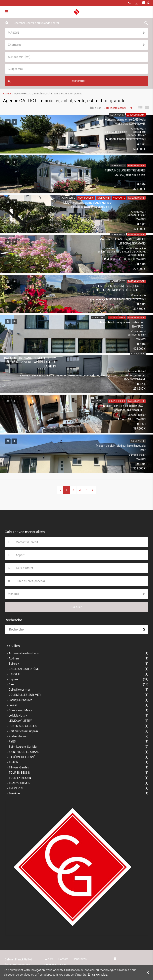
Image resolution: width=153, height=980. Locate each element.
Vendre (49, 959)
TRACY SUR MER (20, 783)
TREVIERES (16, 788)
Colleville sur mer (19, 689)
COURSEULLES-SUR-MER (25, 695)
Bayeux (13, 679)
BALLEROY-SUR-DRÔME (24, 669)
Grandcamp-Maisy (20, 710)
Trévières (15, 793)
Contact (62, 959)
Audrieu (14, 658)
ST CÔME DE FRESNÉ (22, 757)
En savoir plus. (106, 975)
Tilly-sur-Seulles (19, 767)
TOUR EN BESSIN (19, 772)
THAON (13, 762)
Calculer (77, 607)
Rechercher (47, 81)
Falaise (13, 705)
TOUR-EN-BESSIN (20, 778)
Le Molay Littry (18, 715)
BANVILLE (15, 674)
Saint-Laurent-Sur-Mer (23, 746)
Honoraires (78, 959)
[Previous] (60, 490)
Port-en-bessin (18, 736)
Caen (12, 684)
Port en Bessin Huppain (23, 731)
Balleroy (14, 663)
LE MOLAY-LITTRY (20, 721)
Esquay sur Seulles (21, 700)
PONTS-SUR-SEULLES (23, 726)
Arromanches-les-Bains (24, 653)
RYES (12, 741)
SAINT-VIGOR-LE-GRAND (24, 752)
